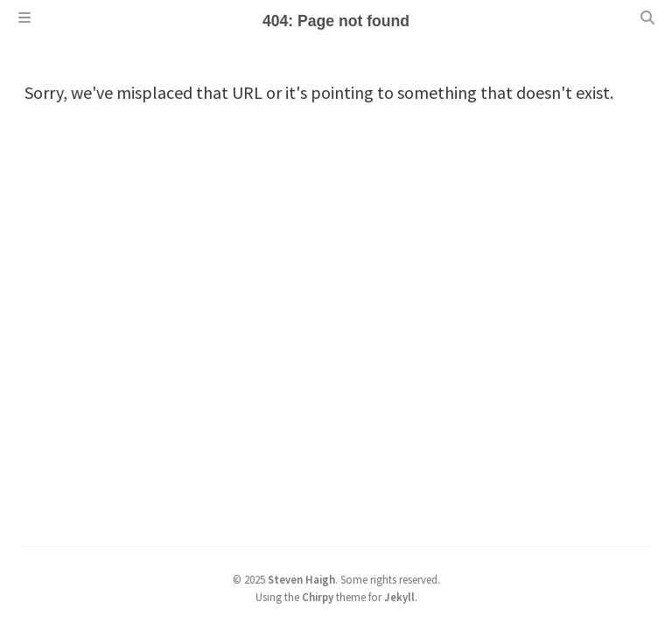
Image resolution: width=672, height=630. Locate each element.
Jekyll (399, 597)
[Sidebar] (24, 17)
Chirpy (318, 597)
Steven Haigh (301, 579)
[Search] (647, 17)
